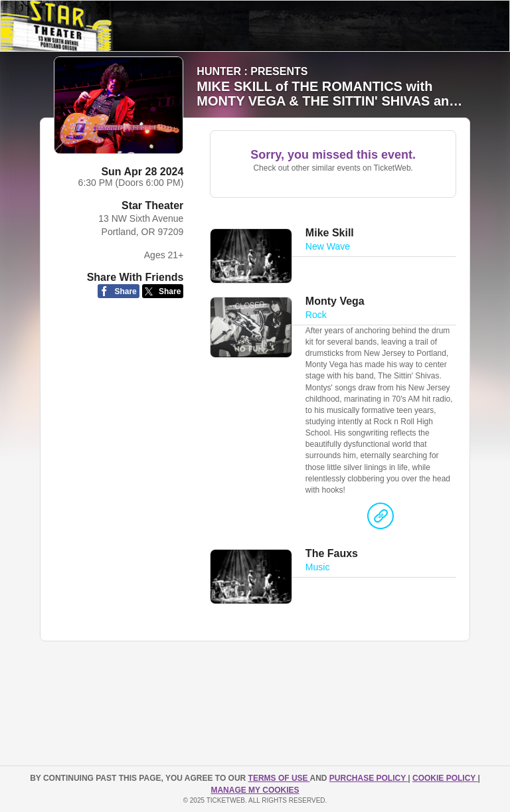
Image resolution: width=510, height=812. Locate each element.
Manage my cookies (255, 790)
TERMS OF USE (279, 778)
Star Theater (152, 205)
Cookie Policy (445, 778)
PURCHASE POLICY (369, 778)
